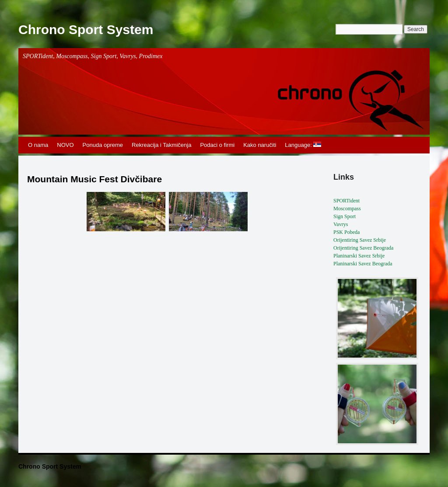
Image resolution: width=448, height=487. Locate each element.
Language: (303, 145)
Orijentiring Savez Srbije (360, 240)
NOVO (65, 145)
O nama (38, 145)
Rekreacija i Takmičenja (161, 145)
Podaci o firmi (217, 145)
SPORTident (346, 201)
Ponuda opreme (103, 145)
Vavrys (341, 224)
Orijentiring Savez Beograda (363, 248)
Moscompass (347, 209)
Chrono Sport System (86, 30)
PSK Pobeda (346, 232)
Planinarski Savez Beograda (363, 264)
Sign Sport (345, 216)
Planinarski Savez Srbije (359, 256)
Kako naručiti (260, 145)
